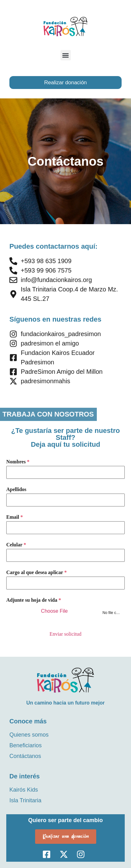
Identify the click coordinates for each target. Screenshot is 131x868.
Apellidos (16, 489)
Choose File (54, 611)
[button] (66, 55)
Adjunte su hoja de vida (34, 600)
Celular (16, 545)
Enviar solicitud (65, 634)
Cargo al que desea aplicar (37, 572)
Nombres (18, 462)
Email (15, 517)
